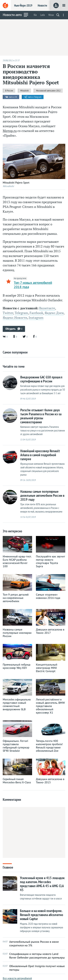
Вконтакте (47, 308)
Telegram (21, 313)
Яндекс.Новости (15, 318)
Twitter (8, 313)
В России (9, 91)
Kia (35, 15)
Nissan (51, 15)
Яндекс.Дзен (54, 313)
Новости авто (12, 15)
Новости (42, 5)
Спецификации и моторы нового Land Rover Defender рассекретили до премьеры (34, 956)
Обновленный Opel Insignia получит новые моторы (34, 968)
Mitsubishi (25, 91)
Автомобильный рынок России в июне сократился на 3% (31, 943)
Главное (8, 867)
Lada (43, 15)
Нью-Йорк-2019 (23, 5)
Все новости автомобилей (17, 978)
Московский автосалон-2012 (48, 91)
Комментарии (12, 800)
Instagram (36, 318)
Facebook (36, 313)
